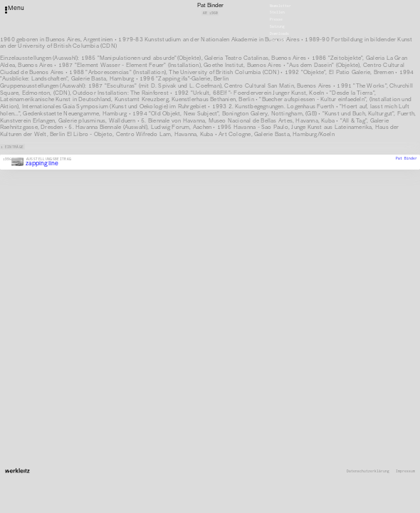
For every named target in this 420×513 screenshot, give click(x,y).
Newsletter (280, 5)
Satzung (277, 27)
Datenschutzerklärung (368, 471)
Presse (276, 20)
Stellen (277, 12)
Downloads (279, 33)
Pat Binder (406, 158)
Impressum (405, 471)
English (277, 40)
